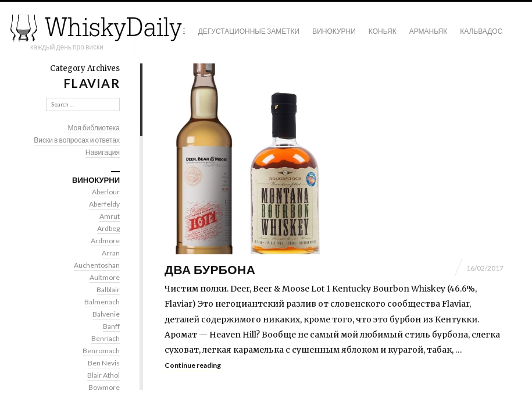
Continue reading (193, 365)
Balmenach (102, 302)
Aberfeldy (104, 204)
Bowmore (104, 387)
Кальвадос (481, 31)
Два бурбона (210, 269)
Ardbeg (108, 228)
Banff (111, 326)
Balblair (108, 290)
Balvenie (106, 314)
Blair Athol (103, 375)
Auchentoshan (97, 265)
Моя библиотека (94, 128)
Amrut (110, 216)
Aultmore (105, 277)
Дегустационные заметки (249, 31)
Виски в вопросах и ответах (77, 140)
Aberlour (106, 192)
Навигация (103, 152)
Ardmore (105, 241)
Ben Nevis (104, 363)
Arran (111, 253)
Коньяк (383, 31)
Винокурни (334, 31)
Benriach (106, 338)
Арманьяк (429, 31)
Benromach (101, 351)
